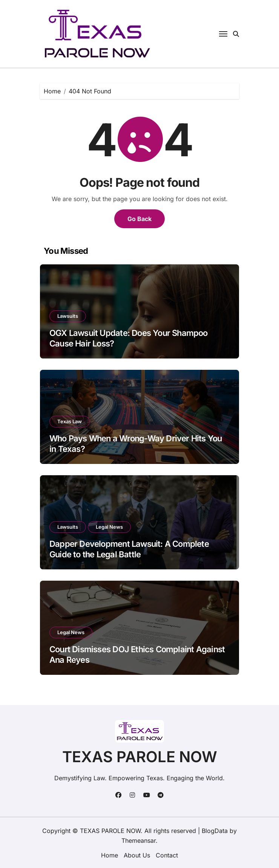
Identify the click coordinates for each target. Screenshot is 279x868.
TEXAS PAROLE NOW (140, 757)
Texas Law (70, 421)
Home (110, 855)
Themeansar (139, 841)
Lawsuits (68, 316)
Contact (167, 855)
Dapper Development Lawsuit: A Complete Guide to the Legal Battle (129, 549)
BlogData (215, 831)
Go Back (139, 219)
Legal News (109, 527)
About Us (137, 855)
